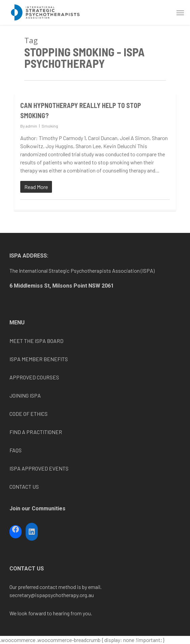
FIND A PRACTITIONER (36, 432)
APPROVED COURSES (34, 377)
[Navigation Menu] (180, 12)
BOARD (55, 341)
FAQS (16, 450)
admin (31, 126)
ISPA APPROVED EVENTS (39, 468)
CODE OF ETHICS (29, 414)
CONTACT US (24, 487)
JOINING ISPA (25, 395)
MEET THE (22, 341)
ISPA (40, 341)
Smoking (50, 126)
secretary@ (22, 595)
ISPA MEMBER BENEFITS (39, 359)
